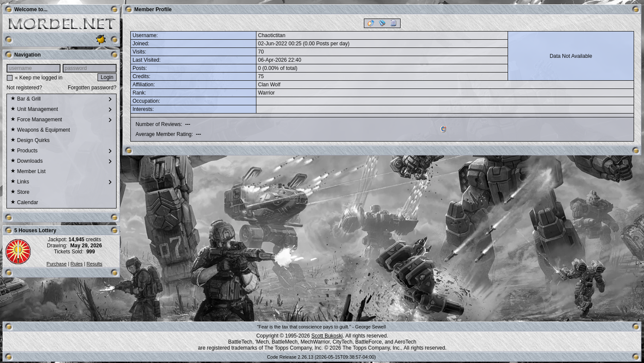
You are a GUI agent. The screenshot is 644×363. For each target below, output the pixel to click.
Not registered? (24, 88)
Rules (76, 264)
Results (94, 264)
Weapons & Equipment (40, 130)
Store (20, 193)
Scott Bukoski (327, 336)
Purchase (57, 264)
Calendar (24, 203)
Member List (28, 172)
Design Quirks (30, 141)
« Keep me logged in (39, 78)
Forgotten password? (92, 88)
